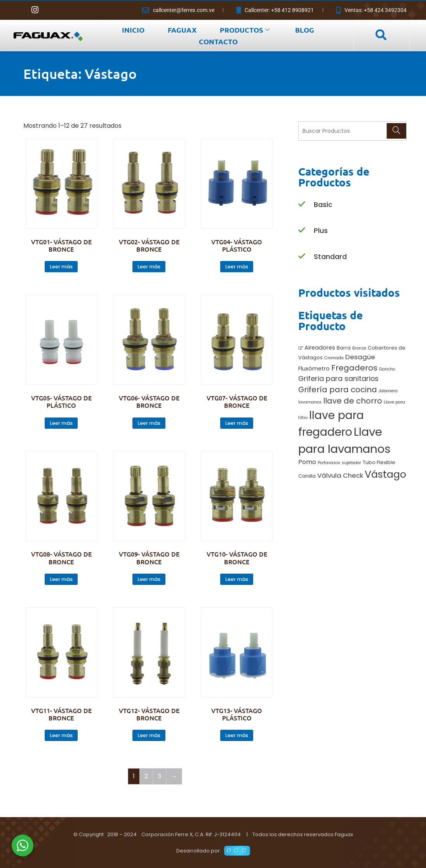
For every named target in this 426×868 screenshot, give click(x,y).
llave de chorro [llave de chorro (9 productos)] (353, 401)
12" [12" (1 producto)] (301, 348)
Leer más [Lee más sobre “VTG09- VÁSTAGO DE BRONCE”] (149, 579)
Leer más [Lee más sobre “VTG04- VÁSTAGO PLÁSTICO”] (237, 267)
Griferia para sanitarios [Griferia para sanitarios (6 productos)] (338, 378)
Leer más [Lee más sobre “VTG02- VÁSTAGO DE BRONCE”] (149, 267)
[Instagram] (35, 10)
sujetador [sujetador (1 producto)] (351, 463)
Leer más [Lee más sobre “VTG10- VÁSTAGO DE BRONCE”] (237, 579)
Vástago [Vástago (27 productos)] (385, 474)
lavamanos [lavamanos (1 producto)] (310, 402)
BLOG (305, 30)
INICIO (133, 30)
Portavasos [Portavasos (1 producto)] (329, 463)
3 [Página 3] (159, 776)
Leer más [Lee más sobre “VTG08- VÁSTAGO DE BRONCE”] (61, 579)
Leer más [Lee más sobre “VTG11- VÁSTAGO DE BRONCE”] (61, 735)
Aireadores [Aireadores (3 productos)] (320, 348)
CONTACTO (218, 41)
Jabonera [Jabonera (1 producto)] (388, 391)
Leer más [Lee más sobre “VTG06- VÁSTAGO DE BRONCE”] (149, 423)
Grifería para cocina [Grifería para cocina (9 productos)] (338, 390)
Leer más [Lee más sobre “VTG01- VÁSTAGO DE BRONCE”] (61, 267)
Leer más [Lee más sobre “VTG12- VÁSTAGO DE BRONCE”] (149, 735)
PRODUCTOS (245, 30)
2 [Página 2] (146, 776)
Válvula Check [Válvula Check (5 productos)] (340, 475)
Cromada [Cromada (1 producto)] (334, 358)
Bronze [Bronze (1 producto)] (359, 348)
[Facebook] (19, 10)
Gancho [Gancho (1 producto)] (387, 369)
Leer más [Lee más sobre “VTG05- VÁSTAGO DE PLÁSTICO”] (61, 423)
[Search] (396, 131)
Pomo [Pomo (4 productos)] (307, 462)
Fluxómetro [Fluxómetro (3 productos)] (314, 369)
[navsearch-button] (381, 35)
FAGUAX (182, 30)
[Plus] (302, 230)
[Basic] (302, 204)
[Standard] (302, 257)
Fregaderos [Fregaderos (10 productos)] (354, 368)
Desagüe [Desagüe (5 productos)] (360, 357)
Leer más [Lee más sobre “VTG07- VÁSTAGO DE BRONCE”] (237, 423)
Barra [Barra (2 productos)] (344, 348)
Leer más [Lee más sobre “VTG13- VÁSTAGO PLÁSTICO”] (237, 735)
